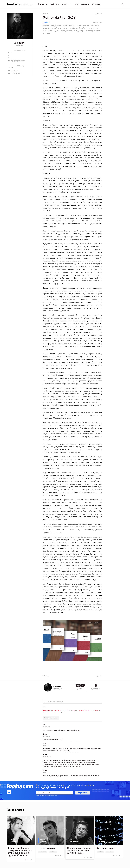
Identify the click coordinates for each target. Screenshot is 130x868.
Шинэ (11, 68)
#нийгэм (100, 852)
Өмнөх (46, 14)
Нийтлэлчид (96, 4)
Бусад (76, 4)
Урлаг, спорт (67, 4)
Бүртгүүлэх (83, 793)
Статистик (85, 4)
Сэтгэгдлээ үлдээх (51, 718)
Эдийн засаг (55, 4)
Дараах (99, 14)
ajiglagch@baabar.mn (17, 61)
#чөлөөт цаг (43, 852)
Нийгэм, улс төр (42, 4)
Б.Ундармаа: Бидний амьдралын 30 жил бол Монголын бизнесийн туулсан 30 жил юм (20, 852)
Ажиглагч (47, 22)
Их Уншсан (13, 71)
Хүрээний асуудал (106, 848)
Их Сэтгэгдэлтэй (15, 73)
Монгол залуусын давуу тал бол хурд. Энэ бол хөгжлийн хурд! (79, 851)
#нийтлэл (53, 852)
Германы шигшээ (46, 848)
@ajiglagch (20, 45)
